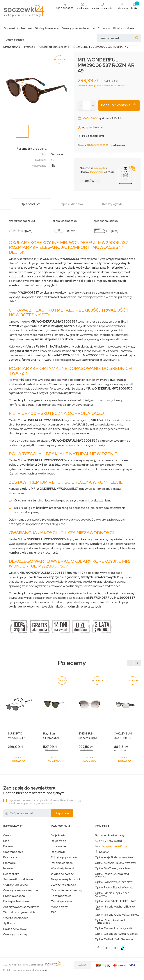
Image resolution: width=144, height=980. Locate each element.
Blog (6, 841)
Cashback (90, 118)
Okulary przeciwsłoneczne (78, 28)
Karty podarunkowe (16, 901)
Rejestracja (59, 841)
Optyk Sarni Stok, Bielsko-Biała (116, 901)
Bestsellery (11, 874)
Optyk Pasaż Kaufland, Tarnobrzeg (110, 921)
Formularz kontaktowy (110, 835)
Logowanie (58, 846)
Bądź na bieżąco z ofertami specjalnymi (34, 790)
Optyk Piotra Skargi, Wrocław (114, 888)
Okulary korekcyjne (47, 28)
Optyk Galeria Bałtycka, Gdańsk (116, 934)
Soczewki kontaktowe (18, 28)
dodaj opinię (118, 145)
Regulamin (58, 852)
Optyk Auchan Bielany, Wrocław (116, 863)
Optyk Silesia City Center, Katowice (112, 894)
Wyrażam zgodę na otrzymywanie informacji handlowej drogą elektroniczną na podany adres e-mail (45, 802)
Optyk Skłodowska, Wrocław (114, 882)
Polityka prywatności (65, 857)
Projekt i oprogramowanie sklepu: (25, 970)
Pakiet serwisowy (15, 929)
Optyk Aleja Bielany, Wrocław (114, 857)
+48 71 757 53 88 (110, 841)
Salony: (104, 852)
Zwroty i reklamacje (64, 885)
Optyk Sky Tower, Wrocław (112, 868)
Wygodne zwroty (62, 874)
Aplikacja (9, 923)
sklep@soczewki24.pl (113, 846)
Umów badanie (15, 40)
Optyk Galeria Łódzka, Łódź (114, 928)
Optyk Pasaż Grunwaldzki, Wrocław (112, 875)
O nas (7, 835)
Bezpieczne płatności (65, 879)
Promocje (104, 28)
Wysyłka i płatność (63, 868)
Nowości (9, 868)
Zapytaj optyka (61, 901)
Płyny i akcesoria (14, 896)
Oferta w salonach (125, 28)
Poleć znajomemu (91, 136)
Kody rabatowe (61, 896)
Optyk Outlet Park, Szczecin (114, 939)
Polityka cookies (62, 863)
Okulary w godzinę (15, 934)
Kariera (8, 846)
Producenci (11, 857)
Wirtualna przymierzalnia (19, 912)
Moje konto (59, 835)
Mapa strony (59, 907)
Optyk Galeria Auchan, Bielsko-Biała (116, 908)
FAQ (54, 912)
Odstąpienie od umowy (66, 890)
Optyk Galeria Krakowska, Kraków (117, 915)
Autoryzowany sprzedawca (21, 907)
